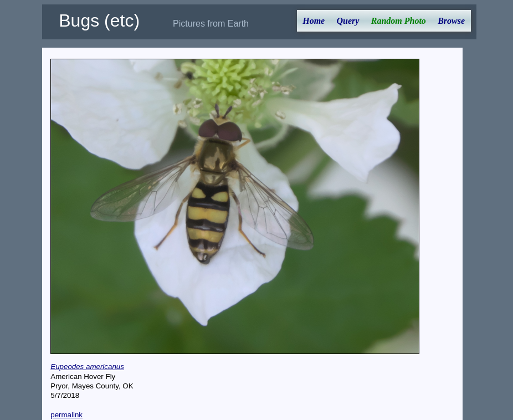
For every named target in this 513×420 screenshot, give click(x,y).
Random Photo (399, 21)
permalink (66, 415)
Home (314, 21)
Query (348, 21)
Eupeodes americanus (87, 367)
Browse (451, 21)
